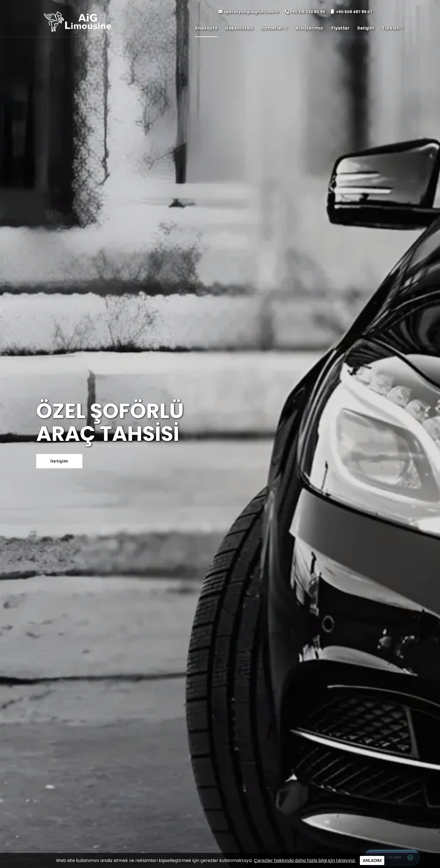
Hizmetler (274, 28)
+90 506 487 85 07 (352, 12)
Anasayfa (206, 28)
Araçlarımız (309, 28)
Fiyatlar (340, 28)
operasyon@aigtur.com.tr (249, 12)
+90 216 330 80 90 (305, 12)
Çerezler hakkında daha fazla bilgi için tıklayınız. (305, 860)
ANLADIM (372, 860)
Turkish (393, 28)
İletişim (366, 28)
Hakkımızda (239, 28)
